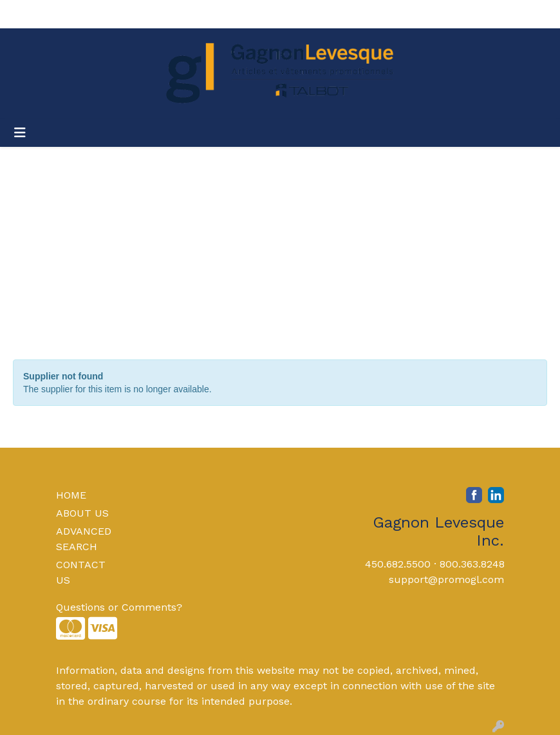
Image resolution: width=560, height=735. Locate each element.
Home (27, 14)
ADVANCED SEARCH (84, 539)
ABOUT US (82, 513)
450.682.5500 (398, 564)
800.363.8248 (472, 564)
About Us (74, 14)
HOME (71, 495)
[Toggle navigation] (20, 133)
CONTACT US (81, 572)
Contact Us (134, 14)
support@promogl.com (446, 579)
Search (376, 14)
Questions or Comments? (119, 607)
